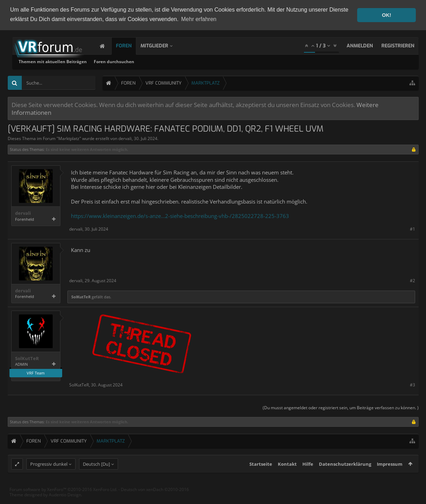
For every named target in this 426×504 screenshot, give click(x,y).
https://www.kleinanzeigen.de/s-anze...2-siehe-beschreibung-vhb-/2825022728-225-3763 (180, 215)
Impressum (390, 476)
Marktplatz (69, 138)
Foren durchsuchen (204, 61)
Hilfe (308, 476)
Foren (131, 45)
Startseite (261, 476)
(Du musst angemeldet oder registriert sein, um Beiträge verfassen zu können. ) (341, 407)
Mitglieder (161, 45)
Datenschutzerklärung (345, 476)
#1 (412, 228)
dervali (125, 138)
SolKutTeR (81, 296)
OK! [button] (386, 15)
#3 (412, 384)
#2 (412, 280)
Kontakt (287, 476)
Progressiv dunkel (49, 476)
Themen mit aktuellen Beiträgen (143, 61)
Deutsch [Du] (96, 476)
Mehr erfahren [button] (199, 19)
